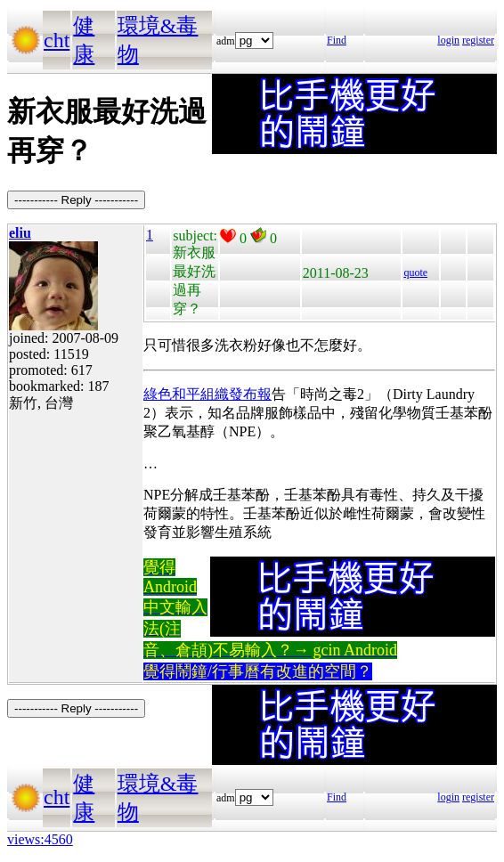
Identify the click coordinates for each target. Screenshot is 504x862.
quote (415, 272)
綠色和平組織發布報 (207, 394)
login (448, 40)
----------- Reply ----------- (76, 200)
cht (57, 40)
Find (337, 40)
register (478, 40)
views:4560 (40, 839)
